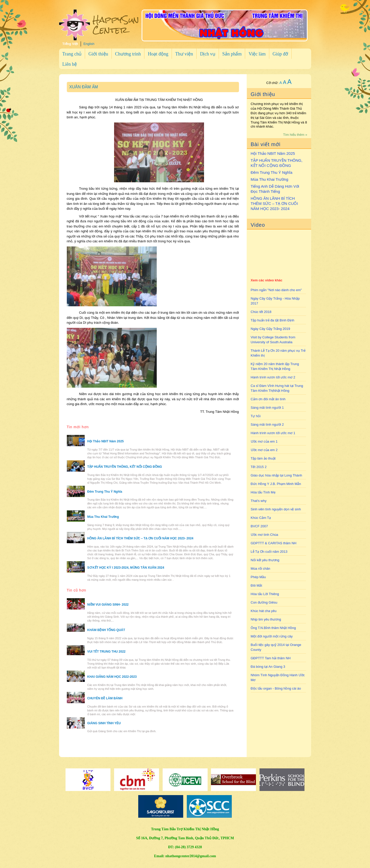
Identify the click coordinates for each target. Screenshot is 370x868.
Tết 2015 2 (259, 467)
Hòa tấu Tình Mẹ (263, 492)
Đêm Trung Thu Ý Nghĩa (272, 172)
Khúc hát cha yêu (264, 611)
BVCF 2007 (259, 526)
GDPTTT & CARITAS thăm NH (274, 543)
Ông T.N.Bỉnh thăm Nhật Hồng (273, 628)
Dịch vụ (208, 54)
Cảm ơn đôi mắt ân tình (268, 399)
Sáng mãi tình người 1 (267, 408)
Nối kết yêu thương (265, 560)
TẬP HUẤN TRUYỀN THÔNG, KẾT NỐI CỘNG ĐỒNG (277, 163)
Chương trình (128, 54)
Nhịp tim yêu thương (266, 619)
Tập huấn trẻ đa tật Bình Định (273, 320)
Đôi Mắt (257, 585)
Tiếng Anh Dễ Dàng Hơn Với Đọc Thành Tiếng (275, 189)
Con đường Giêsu (264, 602)
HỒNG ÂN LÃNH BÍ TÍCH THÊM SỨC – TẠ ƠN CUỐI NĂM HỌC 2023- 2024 (274, 203)
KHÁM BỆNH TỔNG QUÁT (106, 630)
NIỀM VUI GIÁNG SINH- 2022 (108, 605)
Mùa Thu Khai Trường (270, 179)
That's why (259, 501)
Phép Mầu (258, 577)
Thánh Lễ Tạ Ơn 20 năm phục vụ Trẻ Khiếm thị (278, 353)
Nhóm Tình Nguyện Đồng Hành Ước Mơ (278, 678)
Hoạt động (158, 54)
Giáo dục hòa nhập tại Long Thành (276, 475)
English (89, 44)
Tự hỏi (256, 416)
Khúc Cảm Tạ (261, 518)
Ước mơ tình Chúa (265, 535)
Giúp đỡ (280, 54)
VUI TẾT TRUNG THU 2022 (107, 652)
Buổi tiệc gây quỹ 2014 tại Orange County (276, 647)
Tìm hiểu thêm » (295, 135)
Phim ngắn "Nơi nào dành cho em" (276, 290)
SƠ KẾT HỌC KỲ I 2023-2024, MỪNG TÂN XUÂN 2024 (126, 568)
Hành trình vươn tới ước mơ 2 (273, 377)
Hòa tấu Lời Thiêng (265, 594)
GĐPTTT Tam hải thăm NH (271, 658)
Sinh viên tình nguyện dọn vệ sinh (276, 509)
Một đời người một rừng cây (272, 636)
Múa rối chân (261, 569)
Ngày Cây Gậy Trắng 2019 (270, 329)
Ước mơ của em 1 (264, 441)
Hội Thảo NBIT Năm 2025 (273, 153)
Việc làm (257, 54)
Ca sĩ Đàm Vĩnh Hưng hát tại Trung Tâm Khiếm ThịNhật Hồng (277, 388)
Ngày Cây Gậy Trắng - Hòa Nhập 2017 (275, 301)
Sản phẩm (232, 54)
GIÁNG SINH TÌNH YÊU (104, 723)
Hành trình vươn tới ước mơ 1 (273, 433)
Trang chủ (72, 54)
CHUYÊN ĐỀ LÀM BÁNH (105, 698)
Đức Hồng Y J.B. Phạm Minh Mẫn (276, 484)
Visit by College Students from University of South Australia (273, 340)
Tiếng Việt (70, 44)
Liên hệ (70, 64)
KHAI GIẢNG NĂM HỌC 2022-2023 (112, 677)
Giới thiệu (98, 54)
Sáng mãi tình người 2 (267, 425)
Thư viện (184, 54)
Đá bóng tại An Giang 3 (268, 667)
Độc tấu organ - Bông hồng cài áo (276, 688)
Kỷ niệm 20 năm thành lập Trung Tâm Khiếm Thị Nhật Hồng (275, 366)
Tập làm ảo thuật (263, 458)
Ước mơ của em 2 (264, 450)
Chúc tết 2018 (261, 312)
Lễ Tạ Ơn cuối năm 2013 (269, 552)
